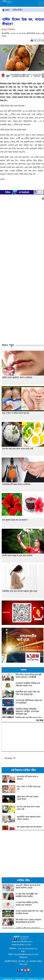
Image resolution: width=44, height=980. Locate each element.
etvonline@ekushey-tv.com (26, 954)
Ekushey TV (10, 758)
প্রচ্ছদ (6, 10)
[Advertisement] (21, 274)
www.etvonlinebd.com (22, 942)
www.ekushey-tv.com (21, 945)
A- (36, 40)
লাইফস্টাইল (17, 10)
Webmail (23, 957)
